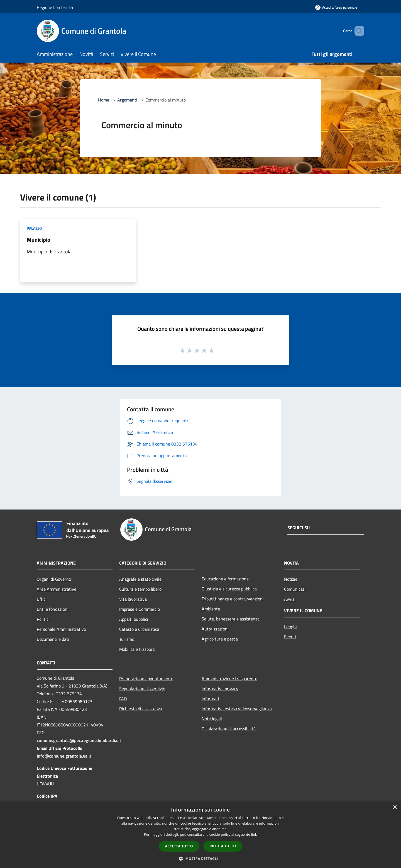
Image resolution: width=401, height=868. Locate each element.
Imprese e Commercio (140, 609)
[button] (200, 859)
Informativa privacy (220, 689)
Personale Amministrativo (61, 629)
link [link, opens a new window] (254, 834)
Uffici (42, 599)
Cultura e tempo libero (140, 589)
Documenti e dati (53, 639)
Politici (43, 619)
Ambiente (211, 609)
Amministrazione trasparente (229, 679)
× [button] (395, 808)
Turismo (127, 639)
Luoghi (290, 627)
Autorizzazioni (215, 629)
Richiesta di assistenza (141, 709)
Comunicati (295, 589)
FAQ (123, 699)
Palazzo (34, 228)
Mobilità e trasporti (137, 649)
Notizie (291, 579)
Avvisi (290, 599)
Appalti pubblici (134, 619)
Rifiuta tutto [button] (223, 846)
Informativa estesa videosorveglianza (237, 709)
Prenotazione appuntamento (146, 679)
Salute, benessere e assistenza (231, 619)
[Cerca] (358, 31)
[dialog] (200, 835)
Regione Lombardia (55, 7)
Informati (210, 699)
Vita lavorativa (133, 599)
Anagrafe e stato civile (140, 579)
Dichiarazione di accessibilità (229, 729)
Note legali (212, 719)
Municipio (39, 240)
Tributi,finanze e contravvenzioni (233, 599)
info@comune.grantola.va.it (64, 756)
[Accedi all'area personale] (336, 7)
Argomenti (127, 100)
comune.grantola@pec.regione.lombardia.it (79, 740)
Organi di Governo (54, 579)
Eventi (290, 637)
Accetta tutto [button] (179, 846)
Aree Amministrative (57, 589)
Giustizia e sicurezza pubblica (229, 589)
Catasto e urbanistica (139, 629)
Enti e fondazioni (53, 609)
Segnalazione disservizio (142, 689)
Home (104, 100)
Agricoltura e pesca (220, 639)
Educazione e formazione (225, 579)
